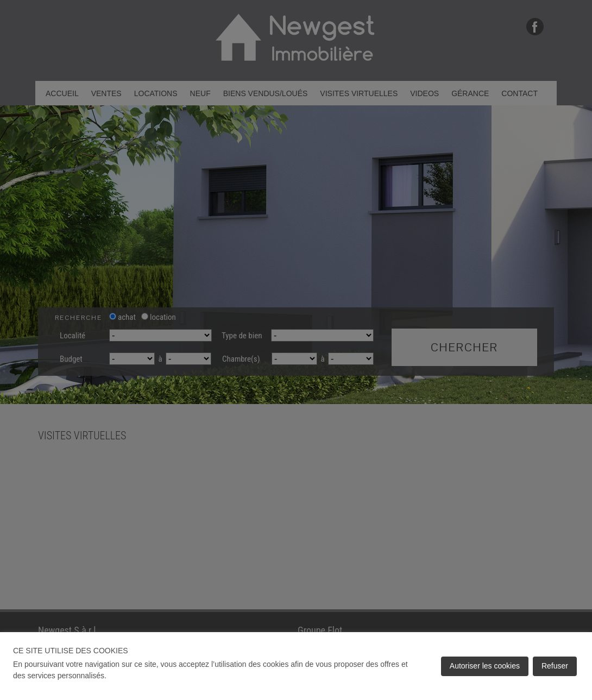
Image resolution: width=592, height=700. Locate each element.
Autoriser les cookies (485, 666)
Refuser (555, 666)
